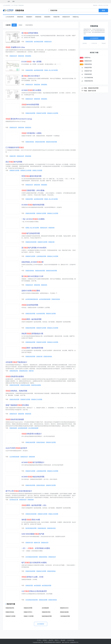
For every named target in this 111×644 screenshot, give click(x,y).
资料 (14, 1)
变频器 (20, 25)
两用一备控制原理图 (31, 319)
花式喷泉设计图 (14, 500)
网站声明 (51, 640)
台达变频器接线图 (14, 457)
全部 (14, 25)
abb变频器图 (37, 585)
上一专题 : (84, 88)
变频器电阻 (38, 17)
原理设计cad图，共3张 (32, 577)
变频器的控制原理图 (51, 142)
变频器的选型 (88, 61)
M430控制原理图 (30, 105)
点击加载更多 (41, 624)
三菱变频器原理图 (41, 256)
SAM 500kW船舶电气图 (33, 534)
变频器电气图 (29, 542)
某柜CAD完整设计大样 (32, 276)
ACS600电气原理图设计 (33, 462)
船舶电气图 (37, 542)
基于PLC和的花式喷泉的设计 (19, 491)
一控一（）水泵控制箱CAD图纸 (36, 548)
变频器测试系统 (23, 371)
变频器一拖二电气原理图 (51, 70)
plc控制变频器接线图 (45, 299)
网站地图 (63, 640)
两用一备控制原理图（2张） (34, 505)
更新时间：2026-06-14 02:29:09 (101, 5)
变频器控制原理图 (30, 113)
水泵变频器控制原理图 (32, 557)
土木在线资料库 (7, 5)
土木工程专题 (14, 5)
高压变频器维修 (89, 78)
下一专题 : (84, 91)
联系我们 (45, 640)
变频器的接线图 (64, 612)
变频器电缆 (20, 17)
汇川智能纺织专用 (15, 147)
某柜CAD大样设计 (31, 76)
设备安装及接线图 (15, 419)
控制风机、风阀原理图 (16, 391)
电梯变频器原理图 (47, 616)
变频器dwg (76, 17)
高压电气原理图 (14, 162)
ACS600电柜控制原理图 (33, 205)
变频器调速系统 (14, 371)
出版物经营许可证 (74, 642)
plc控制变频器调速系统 (32, 299)
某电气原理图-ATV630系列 (34, 248)
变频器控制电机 (30, 142)
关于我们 (39, 640)
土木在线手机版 (70, 640)
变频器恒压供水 (64, 608)
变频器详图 (56, 17)
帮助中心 (57, 640)
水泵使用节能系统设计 (16, 362)
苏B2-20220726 (66, 642)
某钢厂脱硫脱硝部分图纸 (17, 405)
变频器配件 (29, 17)
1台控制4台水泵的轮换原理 (34, 591)
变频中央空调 (92, 91)
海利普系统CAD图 (31, 520)
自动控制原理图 (30, 305)
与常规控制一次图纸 (31, 133)
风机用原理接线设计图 (32, 334)
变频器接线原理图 (30, 342)
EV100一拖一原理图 (31, 62)
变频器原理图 (29, 42)
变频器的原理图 (43, 600)
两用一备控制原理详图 (32, 348)
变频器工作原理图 (37, 170)
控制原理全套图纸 (15, 376)
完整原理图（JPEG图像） (34, 190)
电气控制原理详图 (31, 233)
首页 (9, 1)
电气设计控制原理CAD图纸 (34, 563)
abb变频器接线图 (23, 428)
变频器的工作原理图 (53, 113)
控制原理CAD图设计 (32, 434)
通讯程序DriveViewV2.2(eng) (19, 119)
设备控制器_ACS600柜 (33, 262)
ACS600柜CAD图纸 (31, 90)
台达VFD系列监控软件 (16, 448)
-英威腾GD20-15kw (15, 47)
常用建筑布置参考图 (31, 176)
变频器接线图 (13, 428)
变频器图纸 (47, 17)
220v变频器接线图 (33, 428)
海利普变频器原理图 (31, 528)
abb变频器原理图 (39, 42)
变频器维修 (21, 5)
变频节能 (31, 371)
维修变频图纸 (29, 25)
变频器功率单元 (28, 612)
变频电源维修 (88, 64)
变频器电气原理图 (41, 113)
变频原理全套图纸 (25, 385)
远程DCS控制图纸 (31, 291)
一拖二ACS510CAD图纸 (33, 219)
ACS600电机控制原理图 (33, 477)
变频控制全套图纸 (36, 385)
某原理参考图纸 (30, 33)
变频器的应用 (66, 17)
